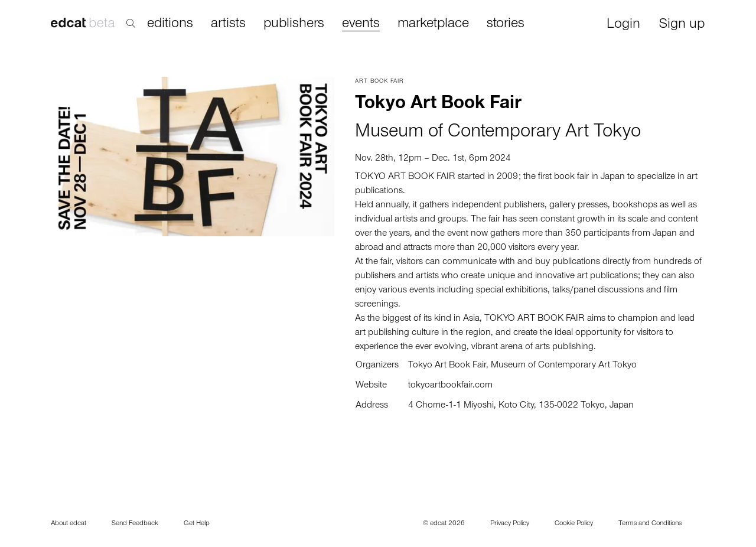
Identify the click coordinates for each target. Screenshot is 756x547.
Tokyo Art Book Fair (447, 366)
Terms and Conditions (650, 524)
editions (170, 24)
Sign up (682, 25)
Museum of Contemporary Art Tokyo (498, 134)
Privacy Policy (510, 524)
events (361, 25)
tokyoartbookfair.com (450, 386)
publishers (294, 24)
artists (228, 24)
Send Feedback (135, 524)
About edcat (69, 524)
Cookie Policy (574, 524)
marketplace (433, 24)
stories (506, 24)
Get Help (197, 524)
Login (623, 25)
